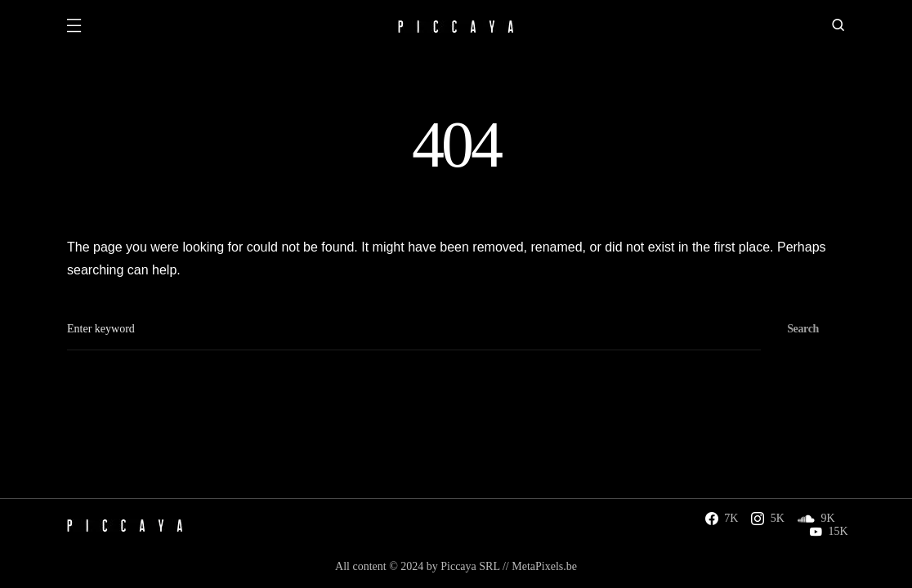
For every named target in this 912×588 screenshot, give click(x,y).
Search (803, 329)
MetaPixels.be (544, 566)
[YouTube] (829, 532)
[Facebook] (722, 519)
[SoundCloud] (816, 519)
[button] (74, 27)
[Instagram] (768, 519)
